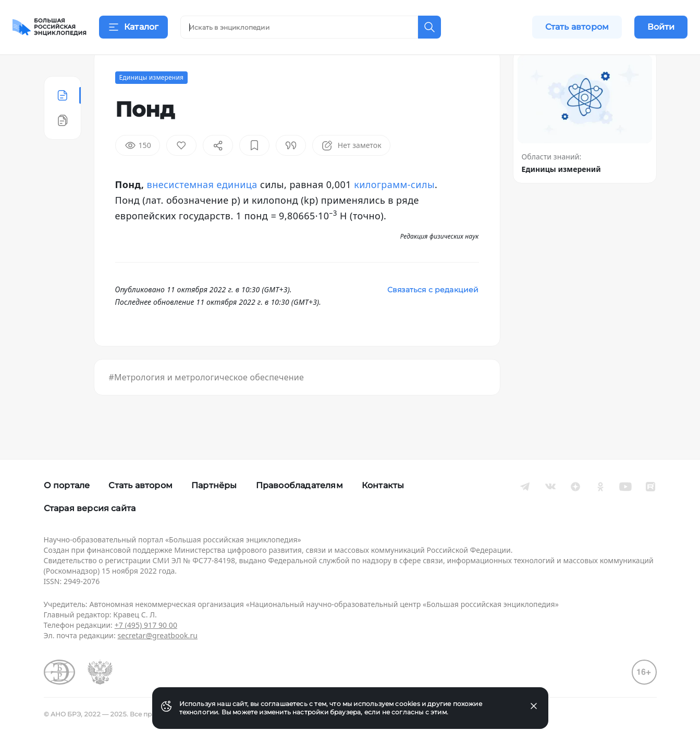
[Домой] (50, 27)
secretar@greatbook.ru (157, 635)
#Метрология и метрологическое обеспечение (207, 403)
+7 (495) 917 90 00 (146, 625)
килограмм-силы (394, 210)
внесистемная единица (202, 210)
